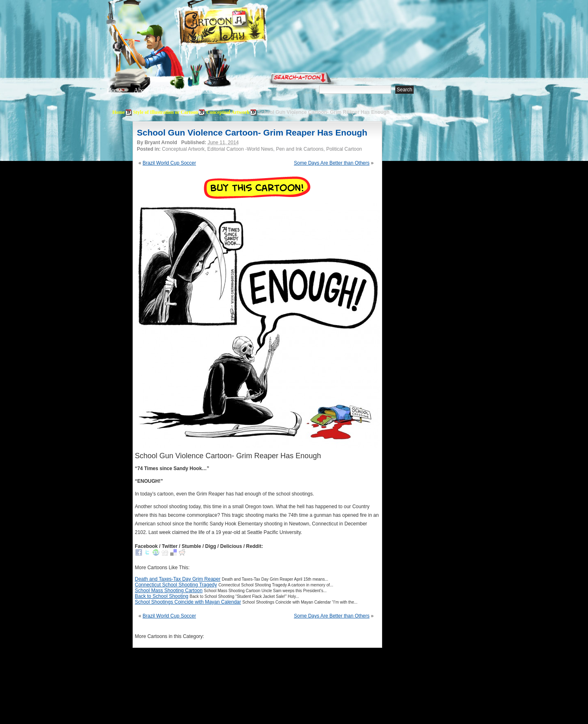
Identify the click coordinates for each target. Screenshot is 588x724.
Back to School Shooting (162, 596)
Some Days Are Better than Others (332, 163)
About (141, 90)
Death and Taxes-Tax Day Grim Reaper (178, 579)
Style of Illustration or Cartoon (166, 112)
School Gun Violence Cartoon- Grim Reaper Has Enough (252, 132)
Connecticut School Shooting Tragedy (176, 585)
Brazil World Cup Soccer (170, 163)
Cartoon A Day (243, 27)
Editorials (172, 90)
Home (115, 90)
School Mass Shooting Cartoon (169, 591)
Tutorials (206, 90)
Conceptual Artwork (228, 112)
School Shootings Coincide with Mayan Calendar (188, 602)
